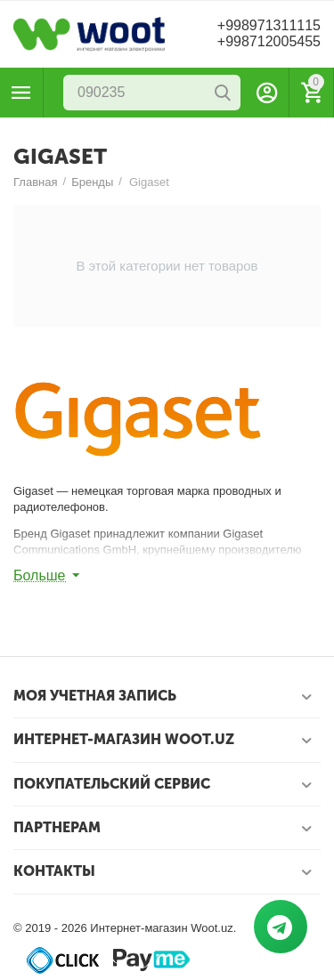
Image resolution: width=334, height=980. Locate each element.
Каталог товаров (21, 93)
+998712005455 (269, 41)
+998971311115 (269, 25)
